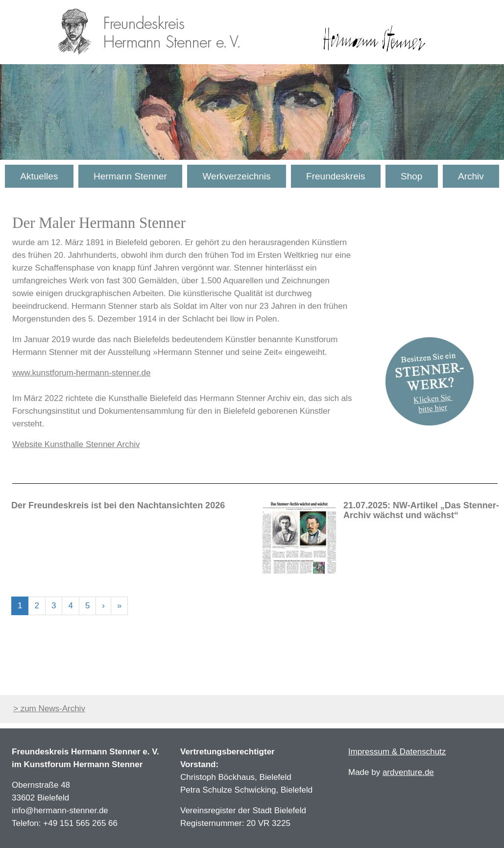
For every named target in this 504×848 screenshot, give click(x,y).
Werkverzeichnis (236, 176)
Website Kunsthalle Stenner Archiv (76, 444)
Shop (411, 176)
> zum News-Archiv (49, 709)
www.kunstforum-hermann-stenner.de (82, 373)
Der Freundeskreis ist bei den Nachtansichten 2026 (118, 505)
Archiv (471, 176)
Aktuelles (39, 176)
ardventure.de (408, 772)
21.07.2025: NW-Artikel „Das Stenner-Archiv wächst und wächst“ (421, 510)
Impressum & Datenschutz (397, 752)
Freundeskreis (336, 176)
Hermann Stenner (130, 176)
